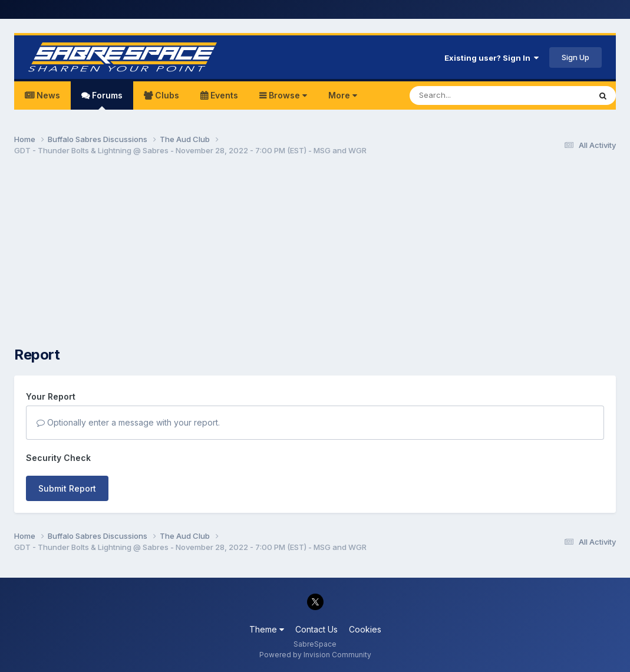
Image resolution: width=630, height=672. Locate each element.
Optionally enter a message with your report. (128, 422)
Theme (267, 629)
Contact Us (316, 629)
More (343, 95)
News (47, 95)
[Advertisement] (315, 257)
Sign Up (575, 57)
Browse (287, 95)
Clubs (166, 95)
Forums (106, 100)
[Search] (468, 95)
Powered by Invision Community (315, 655)
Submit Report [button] (67, 488)
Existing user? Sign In (492, 58)
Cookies (365, 629)
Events (223, 95)
